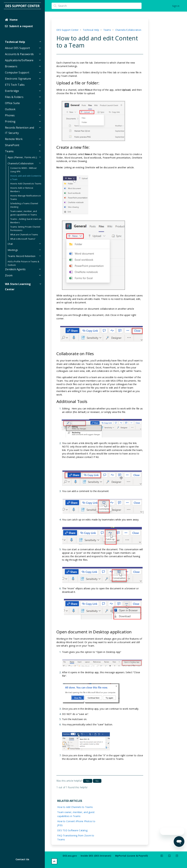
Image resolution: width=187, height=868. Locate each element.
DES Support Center (68, 30)
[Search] (97, 6)
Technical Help (91, 30)
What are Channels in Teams (24, 235)
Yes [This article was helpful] (88, 781)
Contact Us (22, 859)
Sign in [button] (176, 6)
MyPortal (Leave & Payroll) (132, 856)
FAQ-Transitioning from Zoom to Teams (76, 837)
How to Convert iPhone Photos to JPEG (76, 823)
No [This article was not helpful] (97, 781)
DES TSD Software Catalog (72, 830)
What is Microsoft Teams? (23, 239)
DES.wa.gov (70, 856)
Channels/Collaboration (128, 30)
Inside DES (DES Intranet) (96, 856)
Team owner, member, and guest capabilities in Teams (76, 814)
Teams (107, 30)
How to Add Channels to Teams (26, 184)
